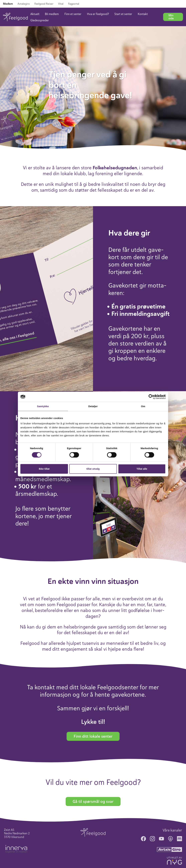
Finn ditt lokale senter (93, 736)
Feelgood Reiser (44, 4)
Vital (61, 4)
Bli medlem (52, 14)
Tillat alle (142, 469)
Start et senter (123, 14)
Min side (171, 17)
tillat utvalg (93, 469)
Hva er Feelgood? (98, 14)
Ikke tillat (44, 469)
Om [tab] (143, 406)
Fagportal (74, 4)
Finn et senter (73, 14)
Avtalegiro (24, 4)
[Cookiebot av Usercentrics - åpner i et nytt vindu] (151, 397)
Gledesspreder (40, 20)
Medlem (8, 4)
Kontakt (143, 14)
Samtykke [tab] (43, 406)
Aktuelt (35, 14)
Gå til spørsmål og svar (93, 801)
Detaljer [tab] (93, 406)
